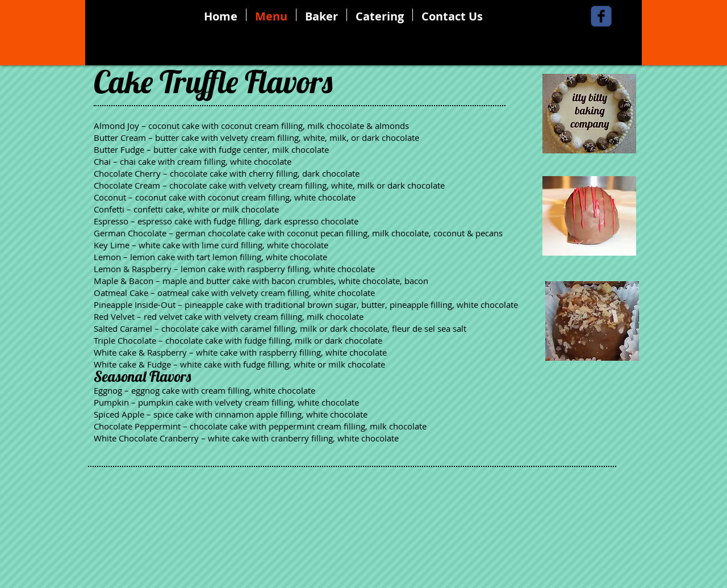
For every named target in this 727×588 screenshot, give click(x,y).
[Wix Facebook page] (601, 16)
